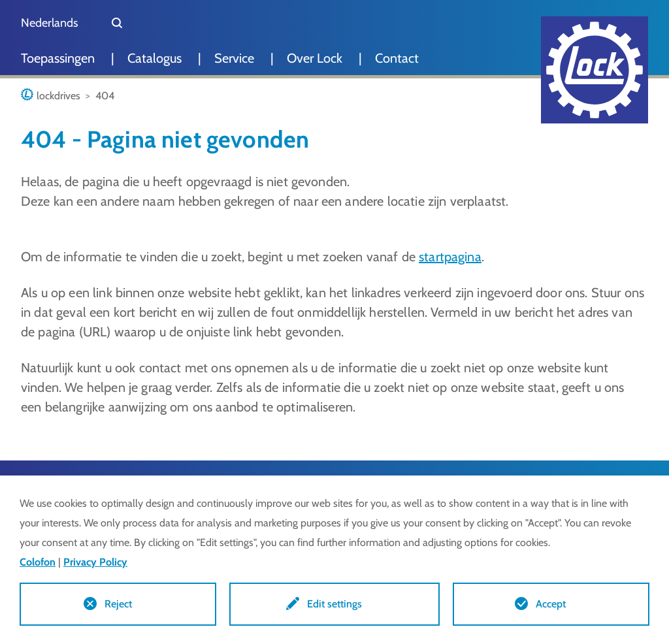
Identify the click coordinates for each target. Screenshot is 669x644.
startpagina (450, 257)
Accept (551, 604)
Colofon (38, 562)
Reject (118, 604)
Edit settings (334, 604)
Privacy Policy (95, 562)
